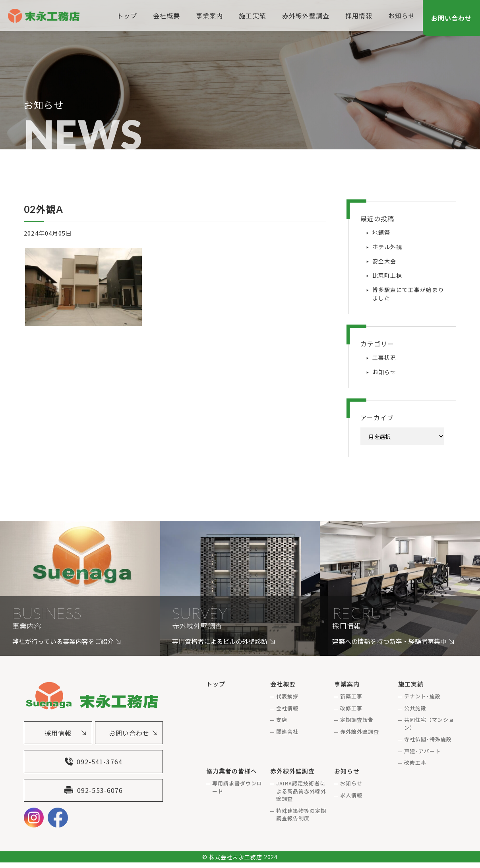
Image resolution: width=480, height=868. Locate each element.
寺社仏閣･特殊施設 (428, 739)
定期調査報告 (357, 720)
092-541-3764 (93, 764)
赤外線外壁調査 (305, 15)
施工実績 (252, 15)
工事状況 (384, 358)
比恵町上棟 (387, 275)
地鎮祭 (381, 232)
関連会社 (287, 732)
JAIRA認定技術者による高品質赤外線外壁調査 (301, 791)
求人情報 (351, 795)
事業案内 (209, 15)
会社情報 (287, 708)
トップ (126, 15)
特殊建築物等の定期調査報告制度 (301, 815)
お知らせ (401, 15)
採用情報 (358, 15)
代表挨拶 (287, 696)
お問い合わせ (451, 18)
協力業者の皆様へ (232, 771)
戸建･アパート (422, 751)
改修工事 (351, 708)
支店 (282, 720)
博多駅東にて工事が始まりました (408, 294)
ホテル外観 (387, 247)
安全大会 (384, 261)
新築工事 (351, 696)
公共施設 (415, 708)
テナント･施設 (422, 696)
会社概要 (166, 15)
